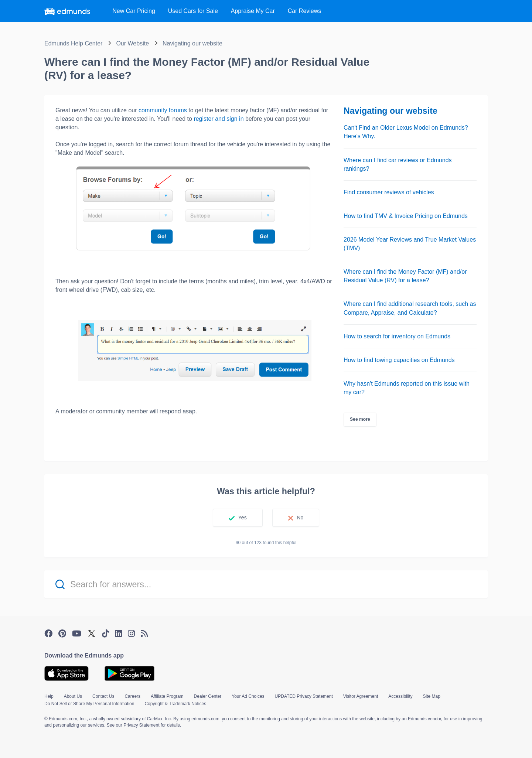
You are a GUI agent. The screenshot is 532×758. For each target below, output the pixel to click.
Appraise (253, 11)
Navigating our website (192, 43)
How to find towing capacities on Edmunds (399, 360)
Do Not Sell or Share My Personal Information (89, 704)
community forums (163, 110)
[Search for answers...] (266, 584)
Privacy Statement (141, 725)
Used (193, 11)
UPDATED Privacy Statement (304, 696)
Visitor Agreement (361, 696)
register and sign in (219, 119)
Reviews (305, 11)
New (134, 11)
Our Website (132, 43)
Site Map (432, 696)
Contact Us (103, 696)
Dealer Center (208, 696)
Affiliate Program (167, 696)
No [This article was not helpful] (300, 518)
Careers (132, 696)
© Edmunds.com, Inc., (66, 719)
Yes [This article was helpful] (243, 518)
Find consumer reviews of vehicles (389, 192)
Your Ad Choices (248, 696)
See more (360, 419)
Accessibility (400, 696)
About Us (73, 696)
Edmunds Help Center (73, 43)
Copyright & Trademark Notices (175, 704)
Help (49, 696)
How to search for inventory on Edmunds (397, 336)
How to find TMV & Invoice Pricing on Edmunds (406, 216)
